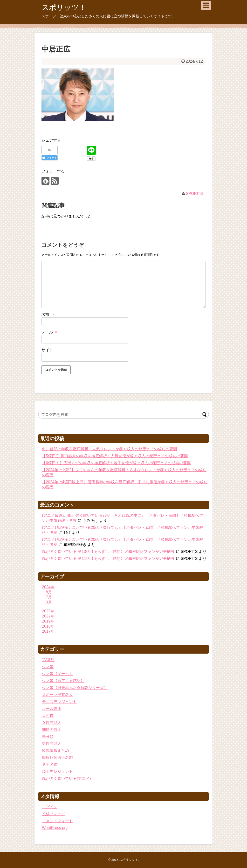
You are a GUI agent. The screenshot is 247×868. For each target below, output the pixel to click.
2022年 (48, 616)
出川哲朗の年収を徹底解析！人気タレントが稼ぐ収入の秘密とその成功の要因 (110, 449)
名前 (48, 315)
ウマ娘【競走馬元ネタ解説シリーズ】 (75, 688)
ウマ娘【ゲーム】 (57, 674)
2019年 (48, 621)
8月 (49, 592)
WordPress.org (55, 828)
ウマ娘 (48, 667)
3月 (49, 602)
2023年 (48, 611)
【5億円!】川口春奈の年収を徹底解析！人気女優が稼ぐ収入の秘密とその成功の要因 (115, 456)
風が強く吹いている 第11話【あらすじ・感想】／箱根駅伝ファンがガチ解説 (108, 559)
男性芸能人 (52, 744)
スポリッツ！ (64, 7)
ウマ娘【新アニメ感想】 (63, 681)
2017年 (48, 631)
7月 (49, 597)
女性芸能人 (52, 723)
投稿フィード (54, 814)
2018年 (48, 626)
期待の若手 (52, 730)
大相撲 (48, 716)
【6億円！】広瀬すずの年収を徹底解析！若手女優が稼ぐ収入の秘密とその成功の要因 (116, 463)
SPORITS (194, 194)
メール (50, 332)
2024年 (48, 587)
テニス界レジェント (59, 702)
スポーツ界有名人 (57, 695)
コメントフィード (57, 821)
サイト (47, 350)
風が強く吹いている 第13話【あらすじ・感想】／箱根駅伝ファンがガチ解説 (108, 552)
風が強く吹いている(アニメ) (66, 779)
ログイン (50, 807)
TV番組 (48, 660)
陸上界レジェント (57, 772)
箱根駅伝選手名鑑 (57, 758)
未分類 (48, 737)
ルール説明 (52, 709)
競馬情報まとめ (55, 751)
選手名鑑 (50, 765)
